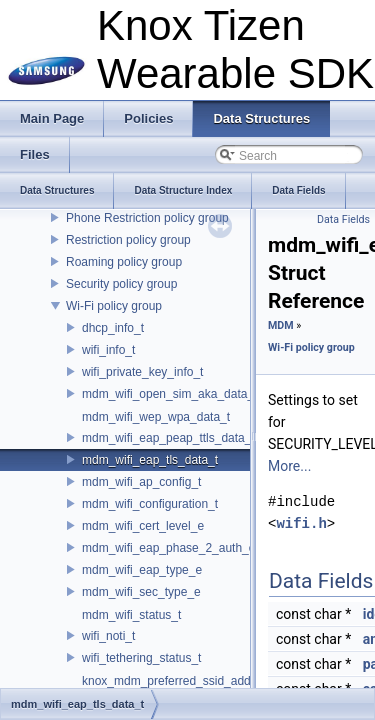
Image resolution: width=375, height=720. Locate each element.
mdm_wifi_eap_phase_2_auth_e (168, 548)
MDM (281, 325)
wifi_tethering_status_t (141, 658)
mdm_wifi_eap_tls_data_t (150, 460)
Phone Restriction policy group (147, 218)
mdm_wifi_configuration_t (150, 504)
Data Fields (343, 219)
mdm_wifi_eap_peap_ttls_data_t (168, 438)
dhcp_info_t (113, 328)
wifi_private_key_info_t (142, 372)
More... (289, 466)
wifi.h (301, 523)
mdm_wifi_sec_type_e (141, 592)
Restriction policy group (128, 240)
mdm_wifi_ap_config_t (141, 482)
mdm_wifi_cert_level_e (143, 526)
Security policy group (121, 284)
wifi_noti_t (108, 636)
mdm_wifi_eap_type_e (142, 570)
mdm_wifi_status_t (131, 615)
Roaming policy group (124, 262)
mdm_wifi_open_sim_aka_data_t (169, 394)
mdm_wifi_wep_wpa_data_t (156, 417)
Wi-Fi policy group (114, 306)
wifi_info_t (108, 350)
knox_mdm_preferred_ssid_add (166, 681)
